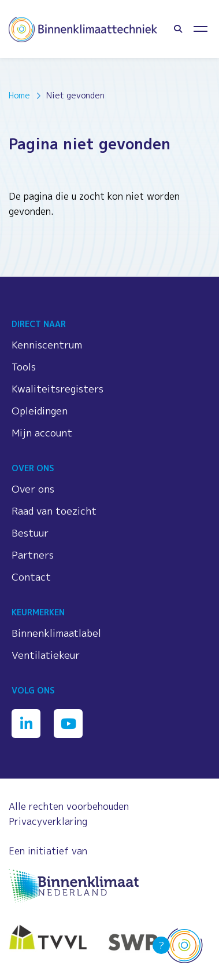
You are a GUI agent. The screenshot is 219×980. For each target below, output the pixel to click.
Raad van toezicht (54, 511)
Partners (33, 555)
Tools (24, 367)
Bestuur (30, 533)
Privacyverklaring (48, 821)
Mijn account (42, 433)
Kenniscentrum (47, 345)
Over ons (33, 489)
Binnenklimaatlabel (56, 633)
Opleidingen (40, 411)
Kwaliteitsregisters (57, 389)
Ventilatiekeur (46, 655)
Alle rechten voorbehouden (69, 806)
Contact (31, 577)
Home (19, 95)
